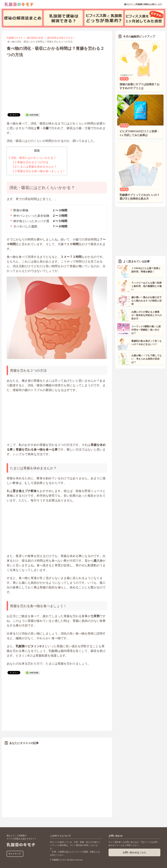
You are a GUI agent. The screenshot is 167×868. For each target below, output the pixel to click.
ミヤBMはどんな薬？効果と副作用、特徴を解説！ (146, 270)
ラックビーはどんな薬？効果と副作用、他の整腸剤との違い (147, 286)
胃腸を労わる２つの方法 (30, 162)
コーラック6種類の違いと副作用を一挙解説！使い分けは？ (146, 330)
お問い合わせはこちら (134, 852)
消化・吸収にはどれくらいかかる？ (32, 158)
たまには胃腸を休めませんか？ (35, 167)
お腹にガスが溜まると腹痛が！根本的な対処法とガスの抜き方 (147, 315)
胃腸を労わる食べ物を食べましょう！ (39, 171)
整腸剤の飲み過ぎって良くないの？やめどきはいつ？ (147, 343)
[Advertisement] (57, 85)
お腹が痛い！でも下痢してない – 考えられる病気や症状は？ (147, 359)
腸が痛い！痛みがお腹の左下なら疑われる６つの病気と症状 (147, 300)
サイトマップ (14, 854)
